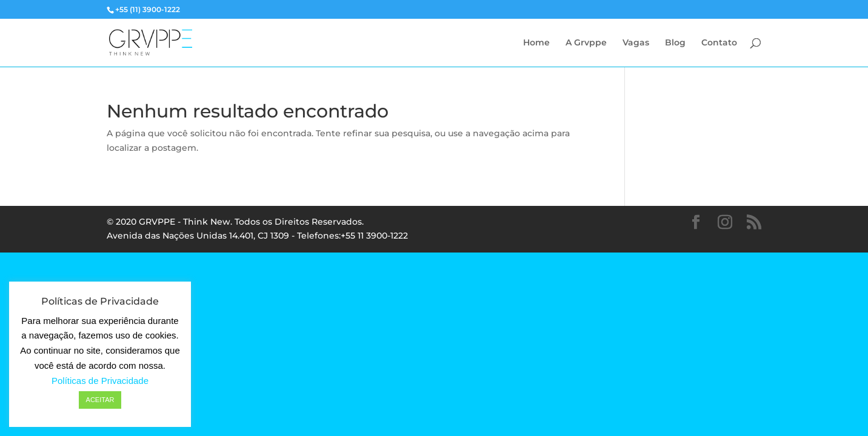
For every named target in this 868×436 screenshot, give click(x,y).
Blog (675, 43)
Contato (719, 43)
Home (536, 43)
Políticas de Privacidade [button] (100, 381)
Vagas (636, 43)
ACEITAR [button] (100, 400)
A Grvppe (586, 43)
